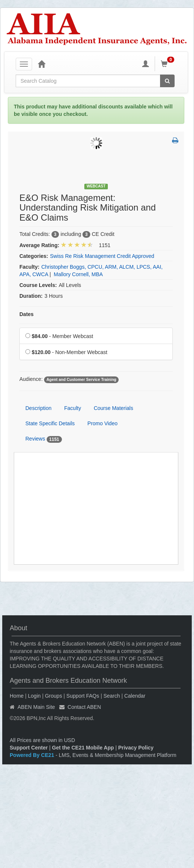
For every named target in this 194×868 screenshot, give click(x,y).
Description (38, 408)
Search (112, 696)
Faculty (73, 408)
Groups (53, 696)
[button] (175, 141)
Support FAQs (83, 696)
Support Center (29, 748)
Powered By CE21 (33, 755)
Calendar (135, 696)
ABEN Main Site (36, 707)
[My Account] (145, 64)
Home (17, 696)
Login (34, 696)
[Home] (41, 64)
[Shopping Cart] (169, 64)
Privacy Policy (136, 748)
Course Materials (113, 408)
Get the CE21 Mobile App (83, 748)
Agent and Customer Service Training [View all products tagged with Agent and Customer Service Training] (81, 379)
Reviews (44, 439)
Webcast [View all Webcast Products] (96, 186)
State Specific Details (50, 423)
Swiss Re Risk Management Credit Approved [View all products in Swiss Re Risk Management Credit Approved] (102, 256)
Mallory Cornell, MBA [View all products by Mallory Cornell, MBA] (78, 274)
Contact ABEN (84, 707)
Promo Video (102, 423)
